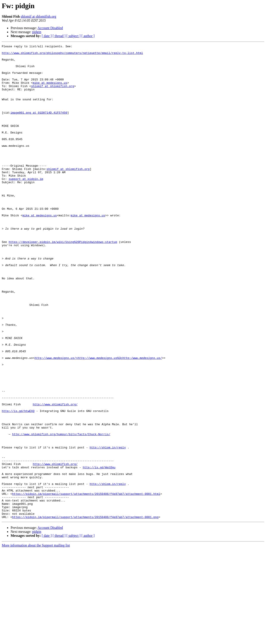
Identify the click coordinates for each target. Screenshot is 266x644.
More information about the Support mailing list (36, 640)
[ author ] (88, 36)
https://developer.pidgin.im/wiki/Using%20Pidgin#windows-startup (63, 282)
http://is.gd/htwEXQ (18, 484)
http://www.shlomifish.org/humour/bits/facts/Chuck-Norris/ (61, 512)
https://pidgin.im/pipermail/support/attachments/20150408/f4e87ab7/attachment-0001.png (85, 612)
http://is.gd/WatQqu (99, 552)
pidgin (37, 32)
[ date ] (47, 36)
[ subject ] (74, 36)
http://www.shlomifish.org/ (55, 476)
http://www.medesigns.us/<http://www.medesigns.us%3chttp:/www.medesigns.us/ (98, 421)
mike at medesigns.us (50, 91)
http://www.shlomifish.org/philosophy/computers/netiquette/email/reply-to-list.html (72, 55)
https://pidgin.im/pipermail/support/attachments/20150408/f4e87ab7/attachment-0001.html (86, 584)
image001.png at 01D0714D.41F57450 (39, 126)
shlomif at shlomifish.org (38, 16)
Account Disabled (50, 28)
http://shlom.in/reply (108, 528)
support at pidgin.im (26, 206)
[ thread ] (59, 36)
